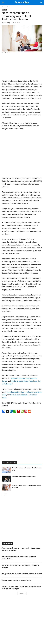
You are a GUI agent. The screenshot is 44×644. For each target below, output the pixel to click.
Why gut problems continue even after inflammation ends (22, 574)
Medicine (9, 7)
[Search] (41, 2)
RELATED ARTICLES (9, 463)
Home (3, 7)
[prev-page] (3, 494)
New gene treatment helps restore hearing (24, 477)
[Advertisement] (16, 67)
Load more (22, 593)
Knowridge (7, 23)
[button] (3, 2)
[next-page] (6, 494)
